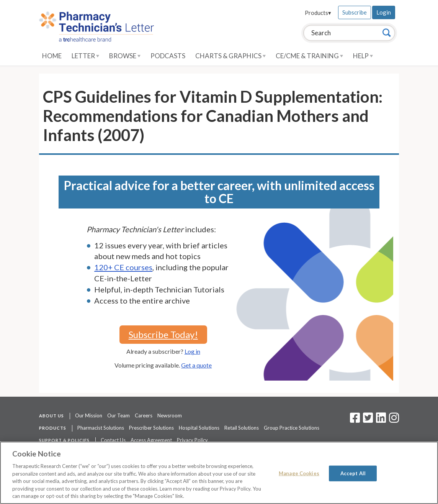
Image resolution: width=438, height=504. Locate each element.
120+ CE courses (123, 267)
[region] (219, 473)
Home (52, 56)
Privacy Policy (192, 440)
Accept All (353, 473)
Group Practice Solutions (292, 428)
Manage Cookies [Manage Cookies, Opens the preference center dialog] (299, 473)
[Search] (387, 33)
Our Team (118, 415)
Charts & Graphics (230, 56)
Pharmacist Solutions (101, 428)
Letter (85, 56)
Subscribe (355, 12)
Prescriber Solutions (151, 428)
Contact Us (113, 440)
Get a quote (196, 365)
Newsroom (170, 415)
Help (363, 56)
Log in (192, 351)
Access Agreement (151, 440)
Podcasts (168, 56)
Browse (125, 56)
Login (384, 12)
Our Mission (89, 415)
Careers (144, 415)
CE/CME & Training (309, 56)
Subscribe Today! (163, 334)
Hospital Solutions (199, 428)
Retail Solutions (242, 428)
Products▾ (318, 13)
